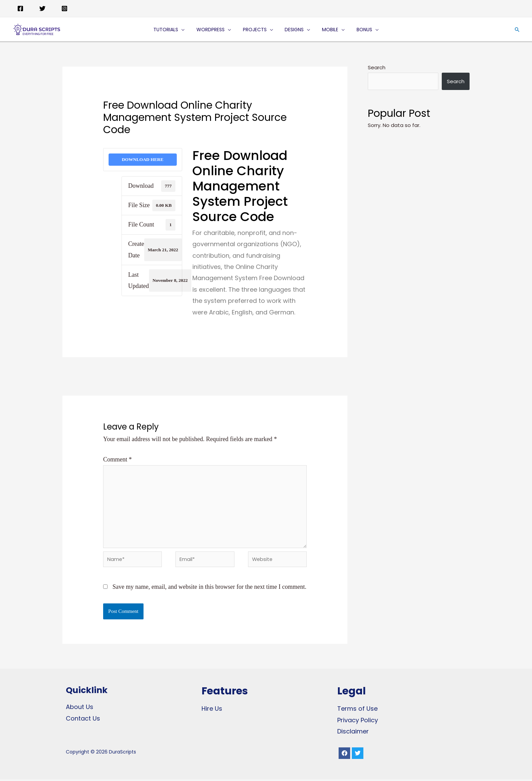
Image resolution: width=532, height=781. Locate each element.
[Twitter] (42, 8)
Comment (118, 460)
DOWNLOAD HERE (143, 159)
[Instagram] (64, 8)
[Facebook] (20, 8)
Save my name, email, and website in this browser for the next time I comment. (210, 588)
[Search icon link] (517, 30)
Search (377, 67)
